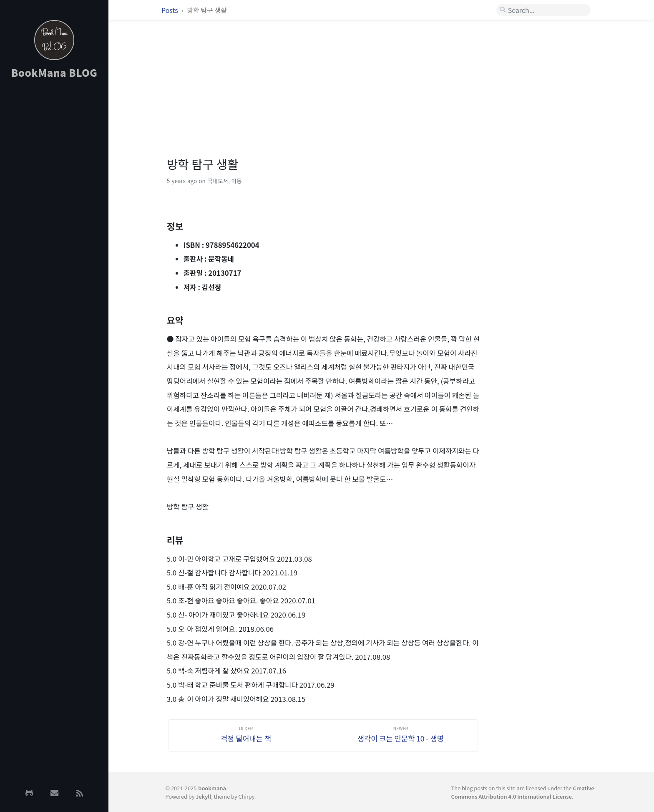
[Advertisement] (54, 218)
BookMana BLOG (54, 72)
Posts (170, 10)
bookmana (212, 788)
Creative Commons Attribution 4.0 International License (523, 792)
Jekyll (203, 796)
